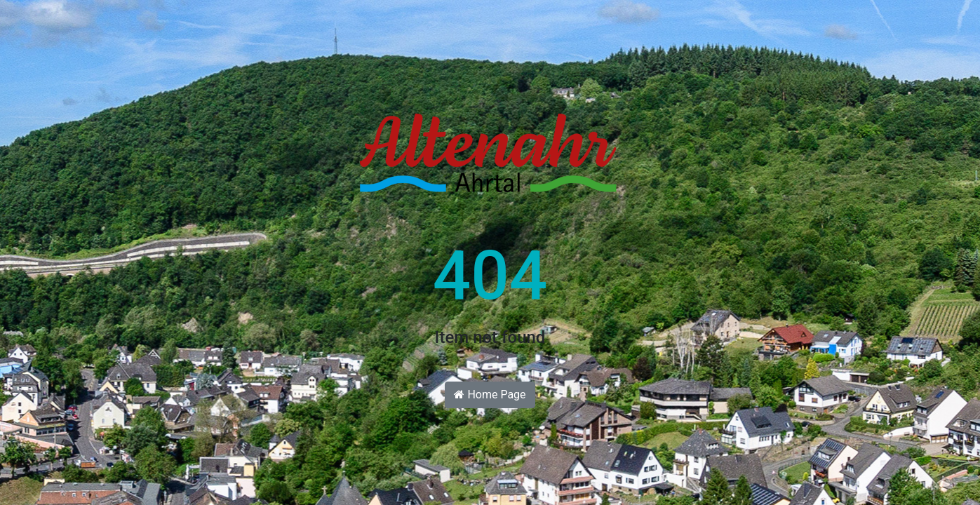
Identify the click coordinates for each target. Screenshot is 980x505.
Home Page (490, 395)
